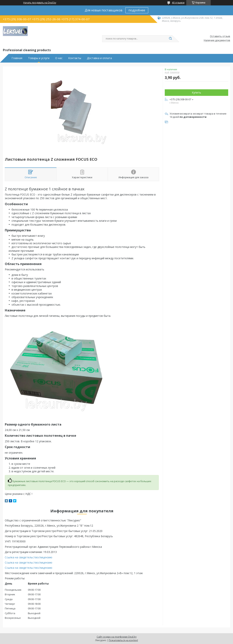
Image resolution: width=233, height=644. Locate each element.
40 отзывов (178, 3)
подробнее (137, 10)
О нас (59, 58)
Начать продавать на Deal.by (40, 3)
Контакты (75, 58)
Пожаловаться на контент (123, 640)
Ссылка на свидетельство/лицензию (29, 557)
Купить (196, 92)
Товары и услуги (39, 58)
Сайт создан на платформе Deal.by (117, 637)
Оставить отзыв (220, 36)
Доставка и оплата (99, 58)
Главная (17, 58)
